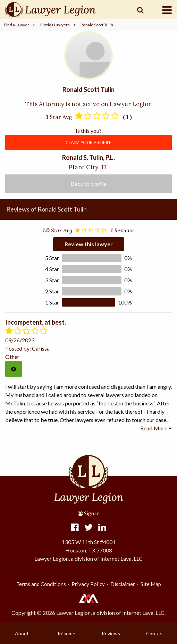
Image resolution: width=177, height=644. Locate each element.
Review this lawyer (89, 244)
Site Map (151, 584)
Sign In (89, 513)
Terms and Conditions (41, 584)
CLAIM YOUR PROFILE (88, 143)
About (22, 633)
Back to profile (89, 184)
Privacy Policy (88, 584)
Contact (155, 633)
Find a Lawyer (16, 25)
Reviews (111, 633)
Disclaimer (123, 584)
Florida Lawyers (55, 25)
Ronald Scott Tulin (97, 25)
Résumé (66, 633)
